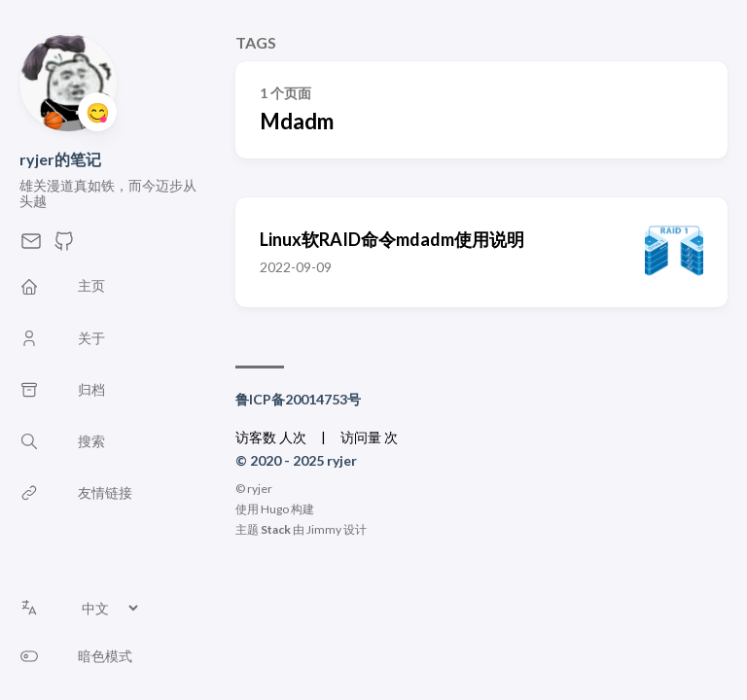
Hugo (275, 509)
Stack (276, 529)
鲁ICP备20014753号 (298, 399)
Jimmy (324, 529)
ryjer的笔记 (60, 159)
